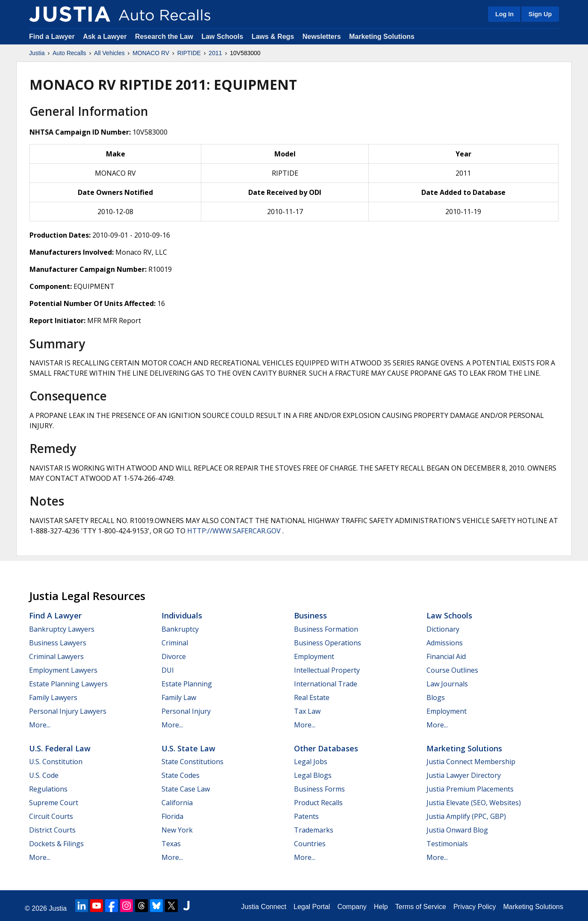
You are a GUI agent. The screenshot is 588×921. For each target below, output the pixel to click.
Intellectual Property (327, 670)
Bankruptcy (180, 629)
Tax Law (307, 711)
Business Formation (326, 629)
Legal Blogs (313, 775)
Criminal (175, 643)
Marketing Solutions (382, 37)
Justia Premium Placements (470, 789)
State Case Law (186, 789)
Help (381, 907)
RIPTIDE (189, 53)
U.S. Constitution (56, 762)
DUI (168, 670)
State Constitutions (193, 762)
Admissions (445, 643)
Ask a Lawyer (106, 37)
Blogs (436, 697)
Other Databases (326, 748)
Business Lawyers (58, 643)
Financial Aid (446, 656)
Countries (310, 844)
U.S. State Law (188, 748)
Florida (172, 816)
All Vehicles (109, 53)
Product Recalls (318, 803)
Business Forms (319, 789)
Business (310, 615)
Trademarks (314, 830)
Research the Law (164, 37)
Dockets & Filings (56, 844)
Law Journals (447, 684)
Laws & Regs (273, 37)
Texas (171, 844)
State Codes (181, 775)
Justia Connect (264, 907)
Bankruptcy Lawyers (62, 629)
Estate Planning (187, 684)
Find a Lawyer (52, 37)
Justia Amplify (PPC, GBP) (466, 816)
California (177, 803)
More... (40, 725)
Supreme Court (54, 803)
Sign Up (540, 14)
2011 (215, 53)
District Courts (52, 830)
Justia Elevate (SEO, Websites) (474, 803)
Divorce (174, 656)
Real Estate (312, 697)
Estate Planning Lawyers (68, 684)
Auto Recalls (69, 53)
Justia (37, 53)
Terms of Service (421, 907)
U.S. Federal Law (60, 748)
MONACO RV (151, 53)
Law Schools (222, 37)
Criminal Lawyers (56, 656)
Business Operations (328, 643)
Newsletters (322, 37)
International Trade (326, 684)
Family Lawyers (53, 697)
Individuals (182, 615)
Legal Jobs (311, 762)
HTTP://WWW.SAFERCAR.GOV (234, 531)
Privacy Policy (475, 907)
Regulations (48, 789)
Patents (306, 816)
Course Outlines (452, 670)
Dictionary (443, 629)
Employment (314, 656)
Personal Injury (186, 711)
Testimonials (447, 844)
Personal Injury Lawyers (68, 711)
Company (352, 907)
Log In (504, 14)
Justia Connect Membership (471, 762)
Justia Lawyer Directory (464, 775)
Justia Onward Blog (457, 830)
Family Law (179, 697)
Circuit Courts (51, 816)
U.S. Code (44, 775)
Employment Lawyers (63, 670)
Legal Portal (312, 907)
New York (177, 830)
